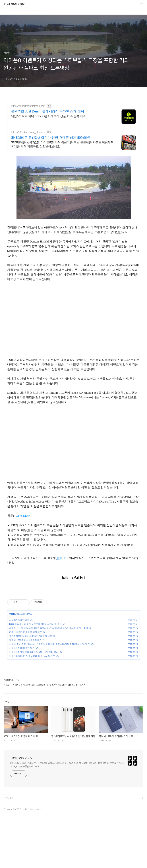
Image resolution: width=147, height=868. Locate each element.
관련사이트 (9, 849)
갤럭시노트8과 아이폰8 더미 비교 (25, 691)
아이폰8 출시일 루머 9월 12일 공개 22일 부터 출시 (34, 703)
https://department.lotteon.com (28, 106)
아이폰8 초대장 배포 (19, 671)
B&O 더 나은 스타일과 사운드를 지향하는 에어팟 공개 (35, 675)
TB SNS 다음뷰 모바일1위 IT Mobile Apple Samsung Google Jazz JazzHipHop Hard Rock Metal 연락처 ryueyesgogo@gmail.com (67, 815)
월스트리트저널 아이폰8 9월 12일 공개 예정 (31, 687)
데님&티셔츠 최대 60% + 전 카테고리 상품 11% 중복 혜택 (48, 116)
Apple (12, 665)
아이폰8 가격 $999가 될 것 (22, 699)
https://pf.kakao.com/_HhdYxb (28, 132)
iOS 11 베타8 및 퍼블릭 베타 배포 (26, 683)
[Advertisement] (73, 615)
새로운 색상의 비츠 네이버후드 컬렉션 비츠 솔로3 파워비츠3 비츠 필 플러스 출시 (49, 679)
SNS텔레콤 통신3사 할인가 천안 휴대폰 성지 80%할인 (51, 138)
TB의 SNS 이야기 (15, 4)
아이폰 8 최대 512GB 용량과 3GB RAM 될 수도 (32, 707)
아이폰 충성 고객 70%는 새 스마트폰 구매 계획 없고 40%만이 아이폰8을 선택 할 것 (50, 695)
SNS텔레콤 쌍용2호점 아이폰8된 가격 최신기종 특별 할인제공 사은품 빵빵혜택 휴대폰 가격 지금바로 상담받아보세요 (62, 144)
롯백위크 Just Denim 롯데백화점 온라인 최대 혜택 (48, 111)
